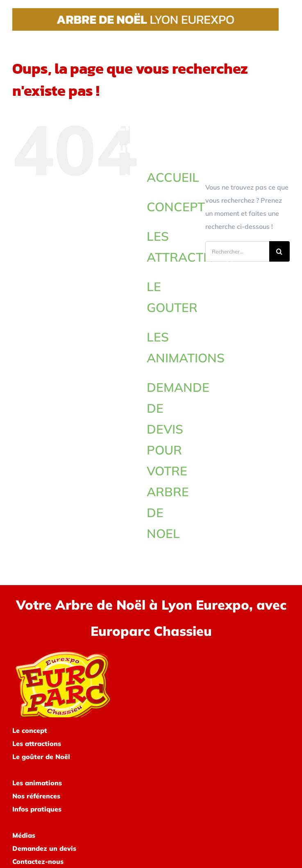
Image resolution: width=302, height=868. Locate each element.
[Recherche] (279, 251)
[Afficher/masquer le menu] (284, 19)
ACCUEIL (173, 177)
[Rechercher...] (237, 251)
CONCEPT (176, 207)
